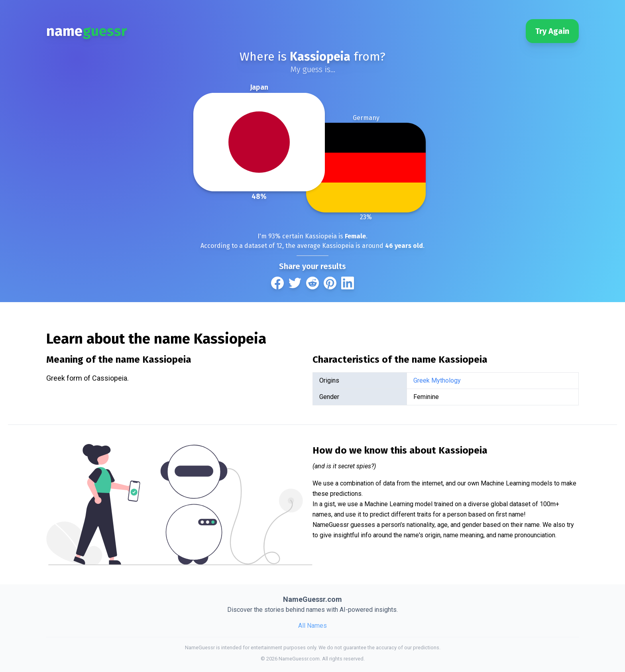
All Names (312, 626)
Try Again (552, 31)
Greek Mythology (437, 380)
